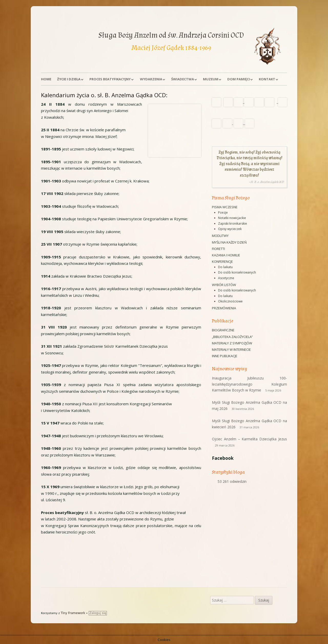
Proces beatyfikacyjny (110, 79)
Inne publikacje (225, 356)
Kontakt (267, 79)
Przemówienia (224, 308)
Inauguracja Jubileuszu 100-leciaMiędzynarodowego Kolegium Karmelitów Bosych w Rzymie (249, 384)
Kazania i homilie (226, 255)
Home (46, 79)
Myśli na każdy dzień (229, 242)
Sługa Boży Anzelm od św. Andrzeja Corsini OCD (171, 35)
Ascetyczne (226, 278)
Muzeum (211, 79)
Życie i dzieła (69, 79)
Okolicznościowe (230, 301)
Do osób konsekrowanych (237, 272)
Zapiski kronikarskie (233, 223)
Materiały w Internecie (231, 350)
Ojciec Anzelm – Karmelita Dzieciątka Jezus (249, 439)
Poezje (223, 212)
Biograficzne (223, 330)
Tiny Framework (73, 613)
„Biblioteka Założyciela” (232, 337)
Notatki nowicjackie (232, 218)
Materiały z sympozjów (232, 343)
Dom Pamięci (239, 79)
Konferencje (222, 261)
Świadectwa (183, 79)
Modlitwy (220, 236)
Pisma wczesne (225, 207)
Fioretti (218, 249)
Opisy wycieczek (230, 229)
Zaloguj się (98, 613)
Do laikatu (225, 267)
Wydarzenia (151, 79)
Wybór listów (224, 285)
